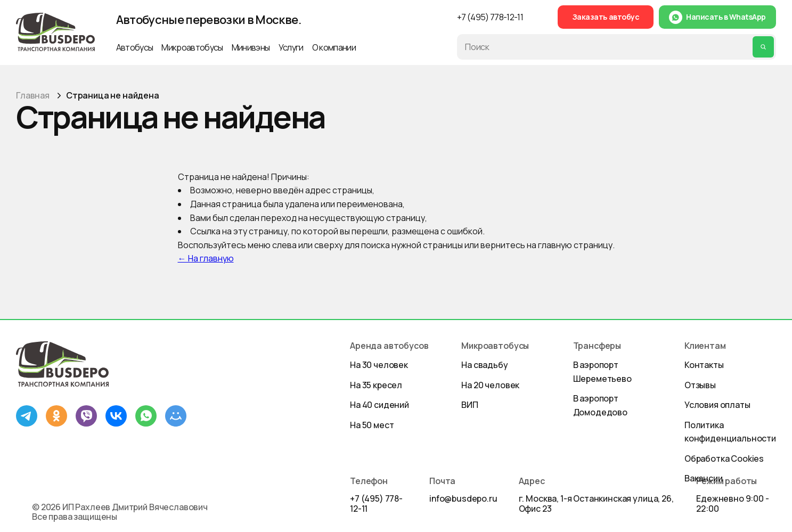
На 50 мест (372, 425)
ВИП (470, 405)
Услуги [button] (291, 47)
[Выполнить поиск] (763, 47)
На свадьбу (484, 365)
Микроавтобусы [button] (192, 47)
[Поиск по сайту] (607, 47)
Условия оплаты (717, 405)
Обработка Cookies (724, 459)
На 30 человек (379, 365)
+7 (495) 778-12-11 (376, 504)
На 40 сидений (379, 405)
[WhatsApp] (146, 416)
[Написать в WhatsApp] (717, 17)
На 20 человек (490, 385)
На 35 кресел (376, 385)
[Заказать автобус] (606, 17)
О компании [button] (334, 47)
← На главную (206, 258)
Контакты (704, 365)
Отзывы (700, 385)
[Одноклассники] (56, 416)
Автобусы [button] (135, 47)
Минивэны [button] (251, 47)
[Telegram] (27, 416)
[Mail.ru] (176, 416)
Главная (33, 95)
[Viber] (86, 416)
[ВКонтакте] (116, 416)
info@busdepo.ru (463, 498)
